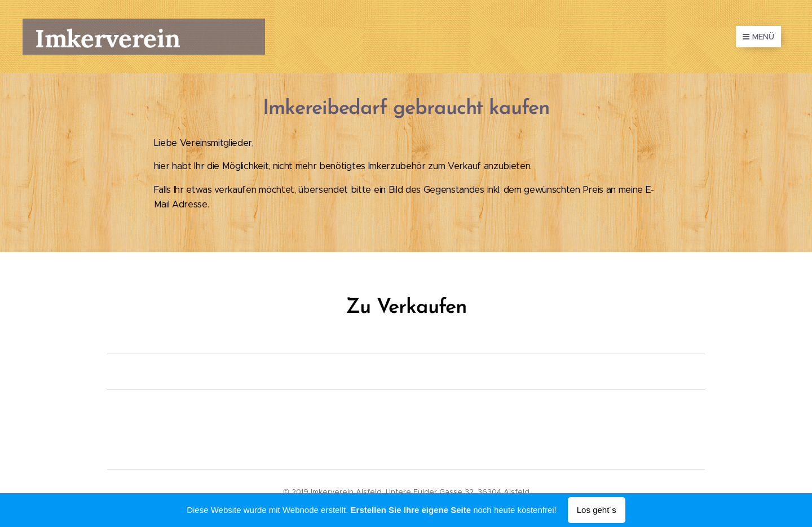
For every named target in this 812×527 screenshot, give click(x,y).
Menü (758, 37)
